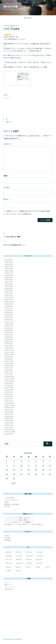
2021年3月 (7, 396)
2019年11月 (8, 432)
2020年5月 (7, 419)
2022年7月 (7, 361)
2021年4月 (7, 394)
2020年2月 (7, 425)
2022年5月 (7, 366)
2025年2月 (7, 293)
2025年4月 (7, 289)
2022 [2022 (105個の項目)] (19, 563)
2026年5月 (7, 260)
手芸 (6, 536)
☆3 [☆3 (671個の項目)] (47, 567)
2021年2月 (7, 399)
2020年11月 (8, 405)
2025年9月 (7, 277)
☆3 (10, 122)
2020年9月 (7, 410)
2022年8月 (7, 359)
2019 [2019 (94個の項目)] (29, 560)
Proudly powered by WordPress (13, 639)
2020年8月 (7, 412)
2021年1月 (7, 401)
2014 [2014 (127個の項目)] (19, 556)
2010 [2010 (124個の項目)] (18, 552)
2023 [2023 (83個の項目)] (29, 563)
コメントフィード (9, 587)
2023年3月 (7, 344)
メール (7, 188)
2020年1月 (7, 427)
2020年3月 (7, 423)
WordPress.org (9, 589)
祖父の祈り (8, 507)
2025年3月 (7, 291)
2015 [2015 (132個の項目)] (30, 556)
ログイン (7, 583)
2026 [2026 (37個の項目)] (18, 567)
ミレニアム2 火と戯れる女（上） (14, 522)
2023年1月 (7, 348)
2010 (7, 122)
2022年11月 (8, 352)
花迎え (6, 502)
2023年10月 (8, 328)
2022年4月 (7, 368)
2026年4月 (7, 262)
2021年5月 (7, 392)
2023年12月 (8, 324)
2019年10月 (8, 434)
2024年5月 (7, 313)
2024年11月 (8, 300)
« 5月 (13, 483)
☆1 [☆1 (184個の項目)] (28, 567)
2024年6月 (7, 311)
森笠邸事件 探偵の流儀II (12, 504)
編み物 (6, 540)
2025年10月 (8, 275)
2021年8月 (7, 385)
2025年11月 (8, 273)
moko (17, 26)
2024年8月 (7, 306)
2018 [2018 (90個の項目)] (19, 560)
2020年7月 (7, 414)
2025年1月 (7, 295)
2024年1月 (7, 322)
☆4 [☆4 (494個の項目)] (8, 571)
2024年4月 (7, 315)
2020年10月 (8, 408)
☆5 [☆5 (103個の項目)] (18, 571)
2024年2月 (7, 319)
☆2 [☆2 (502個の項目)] (38, 567)
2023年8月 (7, 333)
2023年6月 (7, 337)
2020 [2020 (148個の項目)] (39, 560)
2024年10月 (8, 302)
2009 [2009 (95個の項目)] (8, 552)
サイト (6, 199)
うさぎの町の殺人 (9, 498)
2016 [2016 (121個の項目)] (40, 556)
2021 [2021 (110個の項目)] (9, 563)
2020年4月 (7, 421)
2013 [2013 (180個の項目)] (9, 556)
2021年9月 (7, 383)
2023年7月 (7, 335)
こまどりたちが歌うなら (11, 500)
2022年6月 (7, 363)
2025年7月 (7, 282)
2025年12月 (8, 271)
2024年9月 (7, 304)
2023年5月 (7, 339)
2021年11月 (8, 379)
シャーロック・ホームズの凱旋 (13, 518)
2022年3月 (7, 370)
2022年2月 (7, 372)
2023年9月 (7, 330)
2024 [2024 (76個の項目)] (39, 563)
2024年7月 (7, 308)
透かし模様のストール (11, 524)
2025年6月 (7, 284)
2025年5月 (7, 286)
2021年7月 (7, 388)
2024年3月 (7, 317)
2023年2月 (7, 346)
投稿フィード (8, 585)
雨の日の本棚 (11, 7)
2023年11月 (8, 326)
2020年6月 (7, 416)
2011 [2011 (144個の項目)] (29, 552)
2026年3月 (7, 264)
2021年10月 (8, 381)
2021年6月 (7, 390)
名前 (6, 176)
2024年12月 (8, 297)
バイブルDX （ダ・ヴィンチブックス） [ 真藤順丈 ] (23, 75)
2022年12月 (8, 350)
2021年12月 (8, 377)
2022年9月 (7, 357)
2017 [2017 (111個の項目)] (9, 560)
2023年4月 (7, 341)
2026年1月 (7, 269)
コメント (8, 144)
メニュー (28, 18)
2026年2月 (7, 266)
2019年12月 (8, 430)
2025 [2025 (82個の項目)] (8, 567)
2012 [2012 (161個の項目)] (39, 552)
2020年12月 (8, 403)
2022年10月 (8, 355)
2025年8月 (7, 280)
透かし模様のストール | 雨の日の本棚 (30, 524)
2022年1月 (7, 374)
